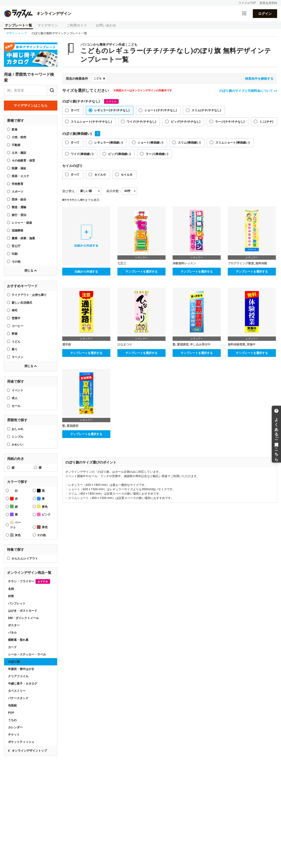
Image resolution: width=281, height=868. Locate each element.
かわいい (18, 445)
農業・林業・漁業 (23, 238)
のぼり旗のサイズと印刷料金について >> (248, 91)
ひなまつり (125, 344)
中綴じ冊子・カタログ (23, 684)
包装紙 (12, 705)
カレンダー (15, 727)
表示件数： (114, 191)
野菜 (15, 334)
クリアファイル (18, 676)
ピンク (44, 514)
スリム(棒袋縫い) (189, 143)
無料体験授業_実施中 (242, 344)
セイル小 (100, 175)
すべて (75, 110)
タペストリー (17, 691)
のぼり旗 (14, 662)
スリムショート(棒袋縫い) (233, 143)
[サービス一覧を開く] (244, 14)
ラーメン (18, 357)
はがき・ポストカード (23, 611)
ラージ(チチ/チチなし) (230, 122)
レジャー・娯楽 (22, 223)
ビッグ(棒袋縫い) (119, 154)
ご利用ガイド (77, 25)
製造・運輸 (19, 207)
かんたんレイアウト (25, 559)
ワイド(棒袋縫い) (82, 154)
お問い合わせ (106, 25)
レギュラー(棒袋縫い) (109, 143)
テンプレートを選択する (141, 272)
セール (16, 406)
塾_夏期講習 (70, 426)
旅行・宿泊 (19, 215)
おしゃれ (18, 429)
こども (98, 78)
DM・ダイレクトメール (23, 618)
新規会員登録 (268, 3)
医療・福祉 (19, 168)
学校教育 (18, 184)
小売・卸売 (19, 137)
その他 (16, 262)
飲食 (15, 129)
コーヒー (18, 326)
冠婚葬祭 (18, 231)
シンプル (18, 437)
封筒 (11, 596)
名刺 (11, 589)
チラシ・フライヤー (29, 581)
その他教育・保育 (23, 161)
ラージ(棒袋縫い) (157, 154)
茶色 (42, 527)
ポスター (14, 625)
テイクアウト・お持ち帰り (29, 295)
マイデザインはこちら (31, 105)
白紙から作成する (86, 272)
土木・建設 (19, 153)
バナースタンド (18, 698)
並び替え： (70, 191)
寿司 (15, 310)
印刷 (15, 254)
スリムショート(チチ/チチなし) (91, 122)
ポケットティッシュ (21, 742)
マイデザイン (48, 25)
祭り (15, 349)
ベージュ (15, 525)
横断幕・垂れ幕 (18, 640)
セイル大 (127, 175)
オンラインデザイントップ (29, 751)
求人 (15, 398)
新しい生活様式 (22, 303)
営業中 (16, 318)
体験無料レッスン (184, 263)
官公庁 (16, 246)
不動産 (16, 145)
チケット (14, 735)
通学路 (67, 344)
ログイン (265, 14)
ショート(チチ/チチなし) (161, 110)
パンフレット (17, 603)
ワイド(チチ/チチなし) (141, 122)
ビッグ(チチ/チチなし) (186, 122)
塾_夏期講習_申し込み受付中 (192, 344)
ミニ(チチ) (266, 122)
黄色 (42, 506)
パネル (12, 633)
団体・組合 (19, 199)
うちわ (12, 720)
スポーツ (18, 192)
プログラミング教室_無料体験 (247, 263)
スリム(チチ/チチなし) (206, 110)
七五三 (122, 263)
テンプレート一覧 (18, 25)
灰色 (15, 535)
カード (12, 647)
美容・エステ (20, 176)
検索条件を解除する (259, 79)
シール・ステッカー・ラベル (27, 654)
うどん (16, 342)
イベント (18, 390)
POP (11, 713)
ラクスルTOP (247, 3)
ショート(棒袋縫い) (150, 143)
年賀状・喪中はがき (21, 669)
